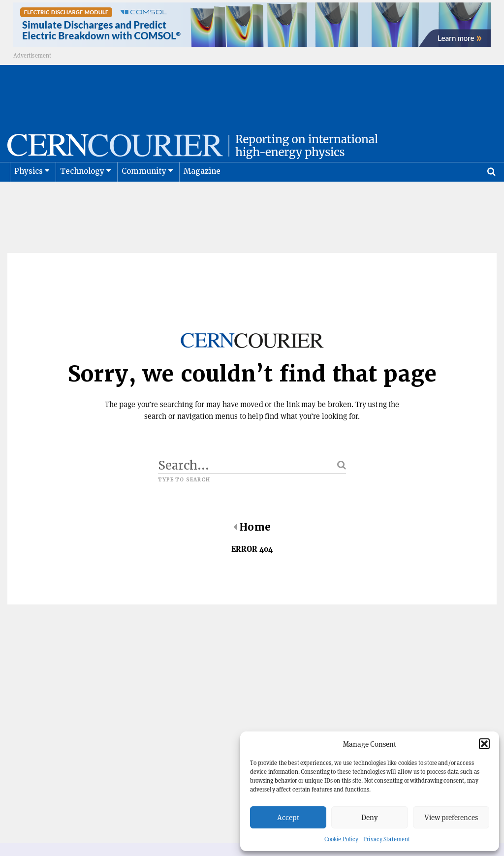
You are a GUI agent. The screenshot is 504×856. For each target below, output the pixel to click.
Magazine (202, 196)
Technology (82, 196)
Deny (370, 817)
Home (252, 552)
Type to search (184, 505)
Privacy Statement (387, 839)
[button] (484, 744)
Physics (29, 196)
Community (144, 196)
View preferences (451, 817)
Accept (288, 817)
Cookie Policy (341, 839)
